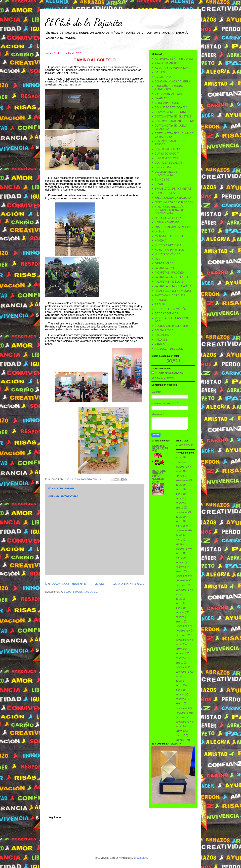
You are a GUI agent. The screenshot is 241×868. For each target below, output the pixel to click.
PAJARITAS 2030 (166, 268)
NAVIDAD (161, 241)
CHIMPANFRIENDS (167, 103)
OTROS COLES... (165, 263)
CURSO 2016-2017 (167, 154)
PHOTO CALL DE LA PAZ (170, 295)
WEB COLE (186, 445)
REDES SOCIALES (166, 313)
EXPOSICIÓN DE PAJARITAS (173, 189)
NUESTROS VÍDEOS (167, 254)
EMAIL (159, 184)
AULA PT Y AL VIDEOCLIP (171, 68)
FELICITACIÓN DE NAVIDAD (173, 198)
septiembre (183, 590)
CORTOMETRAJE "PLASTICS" (174, 116)
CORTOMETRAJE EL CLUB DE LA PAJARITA (174, 135)
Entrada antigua (128, 583)
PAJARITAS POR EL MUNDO (173, 291)
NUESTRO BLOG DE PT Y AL (160, 448)
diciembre (182, 467)
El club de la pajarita (169, 373)
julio (179, 594)
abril (179, 494)
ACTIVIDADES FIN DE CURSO (174, 59)
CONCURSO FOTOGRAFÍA (171, 107)
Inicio (99, 583)
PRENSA (160, 304)
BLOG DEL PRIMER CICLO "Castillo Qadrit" (159, 476)
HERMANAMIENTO (167, 222)
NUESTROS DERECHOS (170, 250)
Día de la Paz (163, 167)
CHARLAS (161, 98)
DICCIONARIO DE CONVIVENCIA (166, 173)
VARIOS (160, 344)
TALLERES (162, 335)
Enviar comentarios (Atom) (81, 592)
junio (179, 457)
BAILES (160, 72)
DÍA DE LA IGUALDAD (169, 163)
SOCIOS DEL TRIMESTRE (171, 326)
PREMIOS (161, 300)
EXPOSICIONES (165, 193)
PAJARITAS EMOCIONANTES (173, 286)
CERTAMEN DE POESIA (170, 94)
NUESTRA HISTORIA (168, 245)
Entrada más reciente (66, 583)
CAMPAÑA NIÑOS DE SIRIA (172, 81)
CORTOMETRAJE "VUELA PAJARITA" (171, 127)
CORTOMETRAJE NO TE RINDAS (170, 143)
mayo (179, 489)
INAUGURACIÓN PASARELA (173, 227)
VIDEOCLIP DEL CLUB (169, 349)
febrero (181, 462)
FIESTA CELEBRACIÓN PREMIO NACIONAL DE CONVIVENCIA (170, 210)
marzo (180, 476)
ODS (157, 259)
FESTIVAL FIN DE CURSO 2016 (175, 202)
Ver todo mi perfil (163, 378)
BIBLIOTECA (163, 77)
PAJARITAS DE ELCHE (169, 282)
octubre (181, 585)
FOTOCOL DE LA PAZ (168, 218)
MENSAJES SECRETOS (170, 236)
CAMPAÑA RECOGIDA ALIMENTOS (169, 88)
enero (179, 507)
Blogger (142, 858)
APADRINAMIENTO (167, 63)
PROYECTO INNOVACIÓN (170, 309)
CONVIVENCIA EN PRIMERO (173, 112)
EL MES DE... (163, 179)
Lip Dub (159, 231)
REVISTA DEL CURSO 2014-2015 (173, 320)
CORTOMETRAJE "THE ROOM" (174, 121)
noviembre (182, 480)
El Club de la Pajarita (84, 22)
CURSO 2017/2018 (166, 158)
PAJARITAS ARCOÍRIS (169, 273)
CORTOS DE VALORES (169, 149)
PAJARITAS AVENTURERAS (172, 277)
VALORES (161, 340)
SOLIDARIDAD (164, 330)
